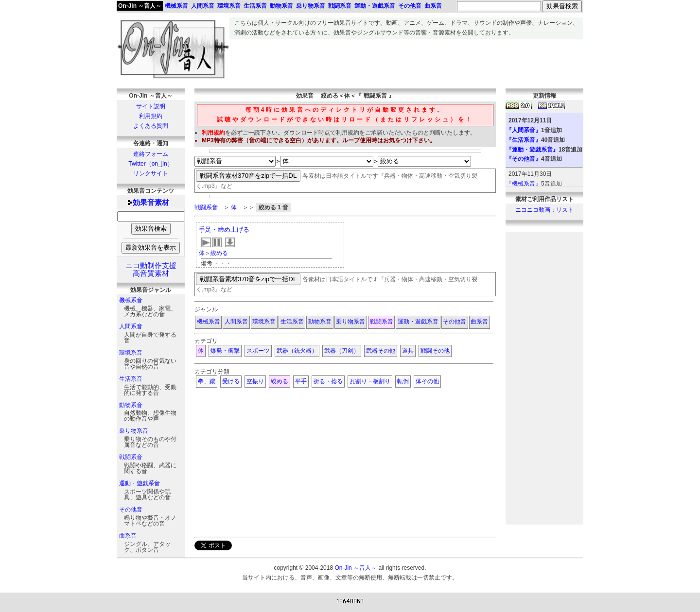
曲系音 (128, 536)
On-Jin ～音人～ (140, 6)
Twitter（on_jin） (150, 164)
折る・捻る (328, 381)
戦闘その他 (435, 351)
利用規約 (151, 116)
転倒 (403, 381)
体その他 (427, 381)
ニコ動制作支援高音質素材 (151, 270)
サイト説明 (151, 106)
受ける (231, 381)
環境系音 (131, 353)
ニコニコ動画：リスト (544, 210)
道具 (408, 351)
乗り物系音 (134, 431)
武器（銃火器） (297, 351)
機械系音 (131, 300)
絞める (219, 253)
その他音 (131, 510)
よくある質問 (151, 126)
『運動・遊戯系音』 (532, 150)
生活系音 (131, 379)
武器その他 (381, 351)
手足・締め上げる (224, 229)
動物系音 (131, 405)
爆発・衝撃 (225, 351)
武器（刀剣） (342, 351)
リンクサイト (151, 173)
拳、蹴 (207, 381)
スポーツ (258, 351)
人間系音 (131, 326)
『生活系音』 (524, 140)
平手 (301, 381)
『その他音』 (524, 159)
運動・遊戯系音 (140, 483)
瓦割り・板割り (370, 381)
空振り (255, 381)
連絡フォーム (151, 154)
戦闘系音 (131, 457)
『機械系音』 (524, 184)
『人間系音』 (524, 130)
